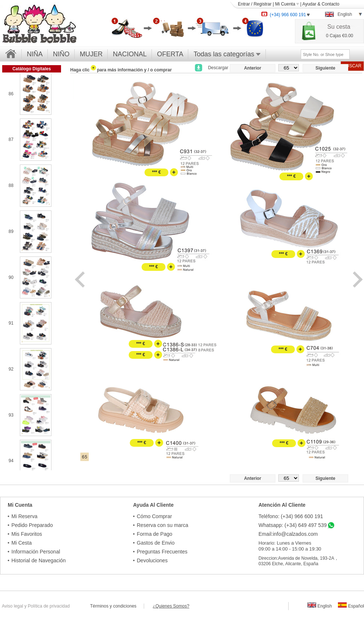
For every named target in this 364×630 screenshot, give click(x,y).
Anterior (253, 68)
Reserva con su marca (163, 525)
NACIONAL (130, 54)
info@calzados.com (295, 534)
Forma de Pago (155, 534)
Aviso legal (13, 606)
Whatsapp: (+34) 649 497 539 (293, 525)
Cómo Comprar (154, 516)
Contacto (331, 4)
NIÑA (35, 54)
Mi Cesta (22, 543)
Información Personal (36, 552)
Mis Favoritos (27, 534)
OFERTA (170, 54)
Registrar (263, 4)
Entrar (244, 4)
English (320, 606)
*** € (156, 172)
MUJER (91, 54)
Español (351, 606)
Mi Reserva (24, 516)
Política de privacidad (49, 606)
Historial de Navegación (39, 560)
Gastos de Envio (156, 543)
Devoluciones (152, 560)
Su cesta (339, 27)
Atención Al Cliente (282, 505)
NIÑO (61, 54)
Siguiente (325, 68)
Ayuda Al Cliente (153, 505)
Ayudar (309, 4)
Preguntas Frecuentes (162, 552)
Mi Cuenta (287, 4)
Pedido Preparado (32, 525)
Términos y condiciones (117, 606)
